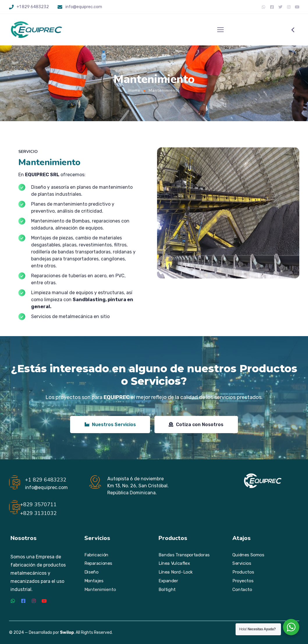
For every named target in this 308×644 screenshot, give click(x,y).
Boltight (167, 589)
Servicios (242, 563)
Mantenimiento (100, 589)
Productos (243, 572)
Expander (168, 581)
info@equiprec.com (84, 7)
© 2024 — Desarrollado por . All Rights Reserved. (61, 632)
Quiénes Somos (248, 555)
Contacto (242, 589)
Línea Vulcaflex (174, 563)
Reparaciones (98, 563)
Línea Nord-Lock (176, 572)
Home (135, 90)
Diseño (91, 572)
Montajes (94, 581)
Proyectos (243, 581)
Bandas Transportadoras (184, 555)
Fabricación (96, 555)
